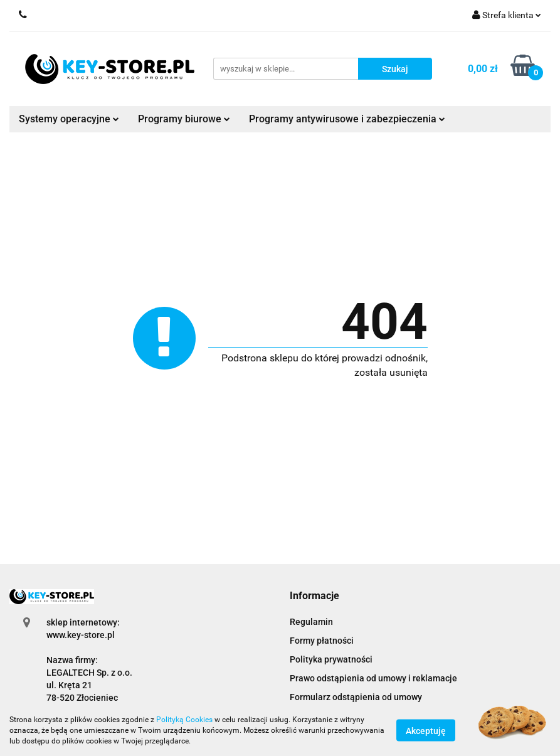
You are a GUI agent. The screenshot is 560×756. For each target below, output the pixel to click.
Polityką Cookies (184, 720)
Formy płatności (322, 641)
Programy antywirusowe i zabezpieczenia (347, 119)
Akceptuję (426, 731)
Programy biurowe (184, 119)
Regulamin (311, 622)
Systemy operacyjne (69, 119)
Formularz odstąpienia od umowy (356, 697)
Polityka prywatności (331, 659)
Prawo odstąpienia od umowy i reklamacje (373, 678)
